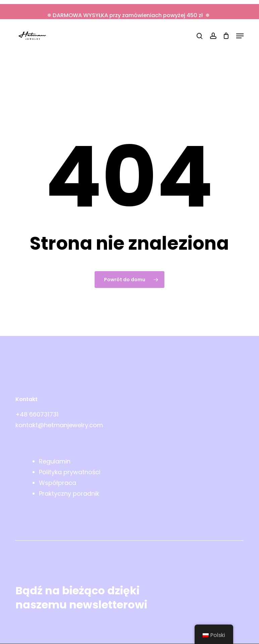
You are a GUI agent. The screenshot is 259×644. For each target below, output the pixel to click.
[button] (240, 36)
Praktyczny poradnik (69, 493)
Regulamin (55, 461)
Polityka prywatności (70, 472)
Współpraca (58, 483)
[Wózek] (226, 36)
